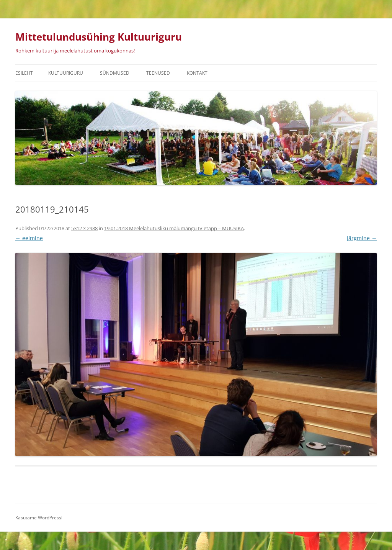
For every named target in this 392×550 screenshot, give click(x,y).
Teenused (158, 73)
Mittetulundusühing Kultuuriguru (99, 37)
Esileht (24, 73)
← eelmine (29, 238)
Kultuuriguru (66, 73)
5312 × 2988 (84, 228)
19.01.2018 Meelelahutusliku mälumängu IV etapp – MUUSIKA (174, 228)
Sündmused (115, 73)
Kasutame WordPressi (39, 518)
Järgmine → (362, 238)
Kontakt (197, 73)
